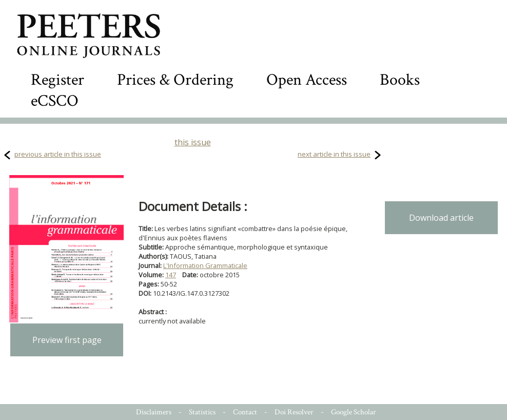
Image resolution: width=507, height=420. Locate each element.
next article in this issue (334, 154)
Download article (441, 218)
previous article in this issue (58, 154)
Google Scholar (354, 412)
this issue (193, 142)
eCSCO (55, 101)
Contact (245, 412)
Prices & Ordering (175, 80)
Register (57, 80)
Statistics (202, 412)
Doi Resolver (294, 412)
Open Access (307, 80)
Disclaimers (154, 412)
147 (171, 275)
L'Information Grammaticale (205, 265)
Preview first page (67, 340)
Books (400, 80)
